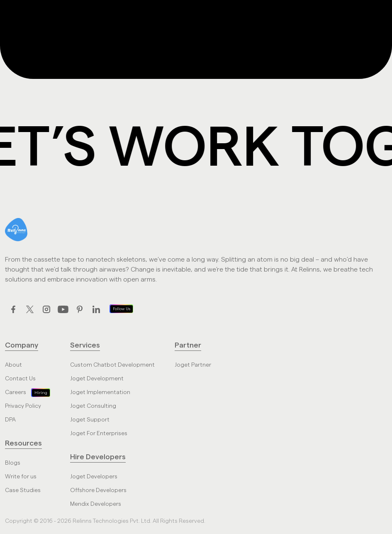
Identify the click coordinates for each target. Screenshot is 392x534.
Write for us (21, 477)
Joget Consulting (93, 406)
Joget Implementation (100, 392)
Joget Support (90, 420)
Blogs (13, 463)
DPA (10, 420)
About (13, 365)
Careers (16, 392)
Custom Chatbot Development (112, 365)
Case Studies (23, 490)
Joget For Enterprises (99, 434)
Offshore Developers (98, 490)
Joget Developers (94, 477)
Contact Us (20, 379)
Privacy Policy (23, 406)
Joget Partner (193, 365)
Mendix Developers (96, 504)
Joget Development (97, 379)
